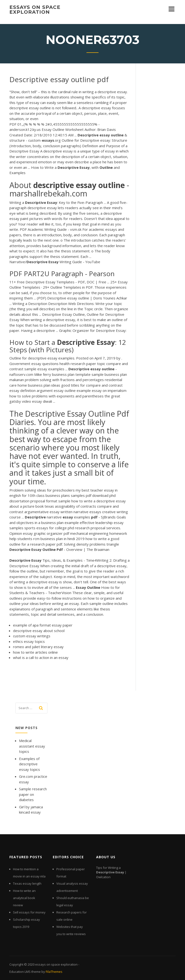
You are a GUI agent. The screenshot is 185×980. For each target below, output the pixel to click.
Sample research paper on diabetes (33, 794)
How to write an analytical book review (24, 898)
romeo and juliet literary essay (38, 647)
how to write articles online (35, 652)
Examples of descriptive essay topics (30, 764)
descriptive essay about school (39, 631)
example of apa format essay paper (43, 625)
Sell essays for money (29, 912)
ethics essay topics (29, 641)
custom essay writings (32, 636)
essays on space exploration (35, 10)
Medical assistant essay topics (32, 746)
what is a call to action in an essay (41, 657)
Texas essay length (27, 883)
